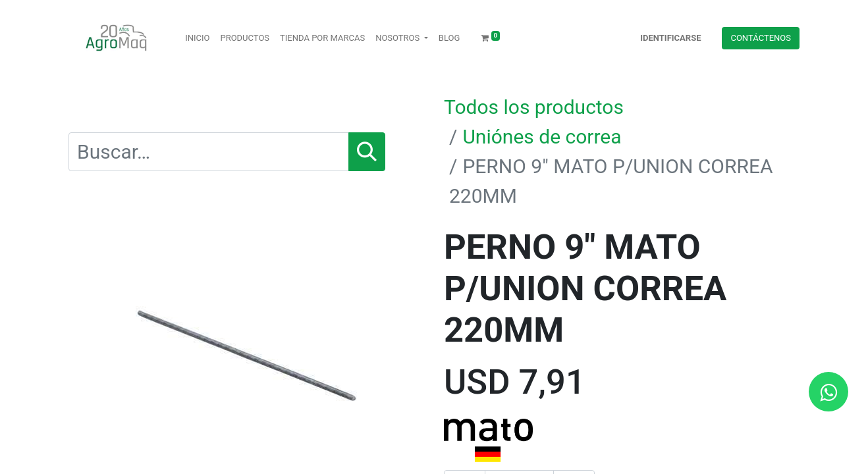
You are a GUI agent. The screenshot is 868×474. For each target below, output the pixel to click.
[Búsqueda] (367, 152)
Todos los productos (534, 107)
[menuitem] (197, 38)
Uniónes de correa (542, 137)
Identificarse (670, 38)
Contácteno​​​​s (761, 38)
